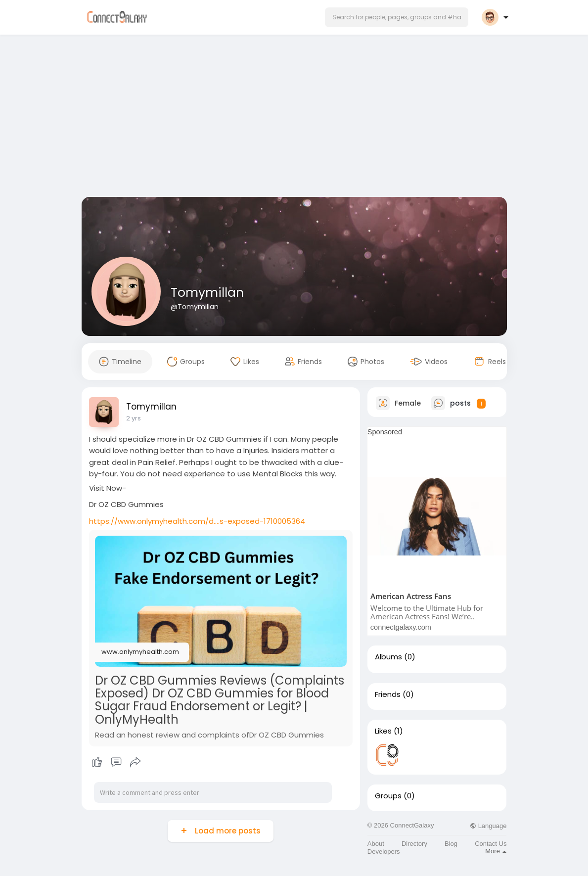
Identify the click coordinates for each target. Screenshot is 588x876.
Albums (388, 657)
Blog (451, 844)
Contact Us (491, 844)
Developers (384, 852)
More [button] (496, 851)
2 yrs (134, 418)
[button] (397, 17)
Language (488, 826)
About (376, 844)
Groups (388, 796)
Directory (414, 844)
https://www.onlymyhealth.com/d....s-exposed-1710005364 (197, 521)
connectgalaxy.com (401, 627)
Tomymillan (207, 293)
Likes (383, 731)
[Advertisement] (294, 118)
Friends (388, 694)
